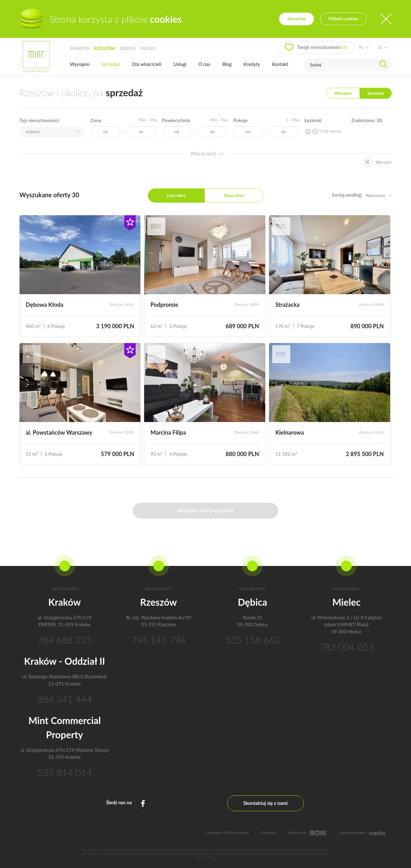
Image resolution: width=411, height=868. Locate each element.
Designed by (307, 832)
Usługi (180, 64)
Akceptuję (297, 19)
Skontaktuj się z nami (265, 803)
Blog (227, 64)
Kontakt (280, 64)
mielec (148, 48)
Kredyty (252, 64)
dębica (128, 48)
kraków (80, 48)
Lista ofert (176, 195)
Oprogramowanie (362, 832)
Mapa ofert (234, 195)
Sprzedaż (111, 64)
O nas (204, 64)
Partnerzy (268, 832)
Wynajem (80, 64)
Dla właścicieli (147, 64)
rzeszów (105, 48)
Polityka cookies (343, 19)
